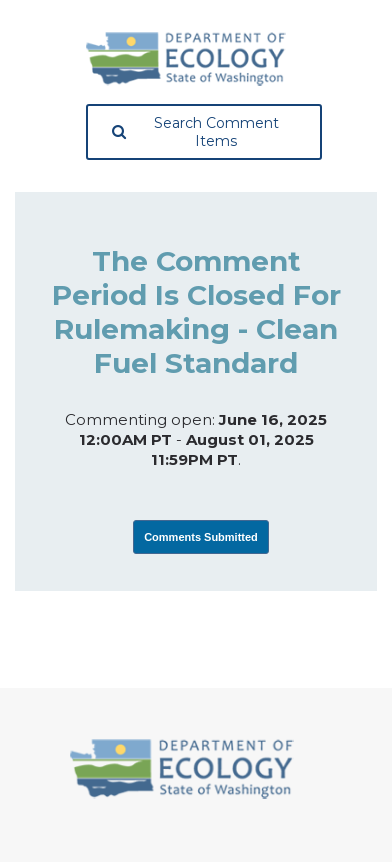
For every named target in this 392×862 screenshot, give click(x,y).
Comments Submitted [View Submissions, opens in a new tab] (201, 537)
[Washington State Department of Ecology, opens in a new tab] (186, 59)
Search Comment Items (195, 132)
